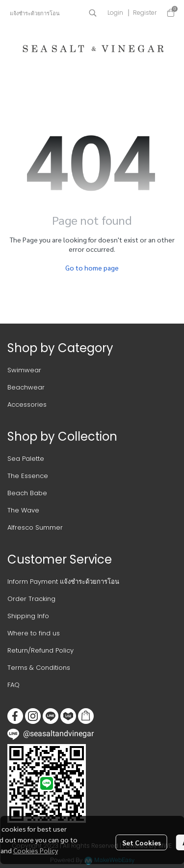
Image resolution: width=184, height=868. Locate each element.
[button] (93, 13)
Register (145, 13)
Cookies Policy (36, 850)
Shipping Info (28, 616)
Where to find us (34, 633)
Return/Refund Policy (40, 650)
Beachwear (26, 387)
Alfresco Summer (35, 527)
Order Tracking (31, 599)
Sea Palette (26, 459)
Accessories (27, 404)
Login (115, 13)
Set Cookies (142, 842)
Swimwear (24, 370)
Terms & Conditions (39, 668)
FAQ (13, 685)
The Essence (28, 476)
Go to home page (92, 268)
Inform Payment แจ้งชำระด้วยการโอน (63, 582)
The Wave (23, 510)
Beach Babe (27, 493)
